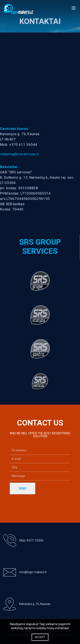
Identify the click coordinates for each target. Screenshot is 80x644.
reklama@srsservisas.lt (20, 154)
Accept (40, 637)
